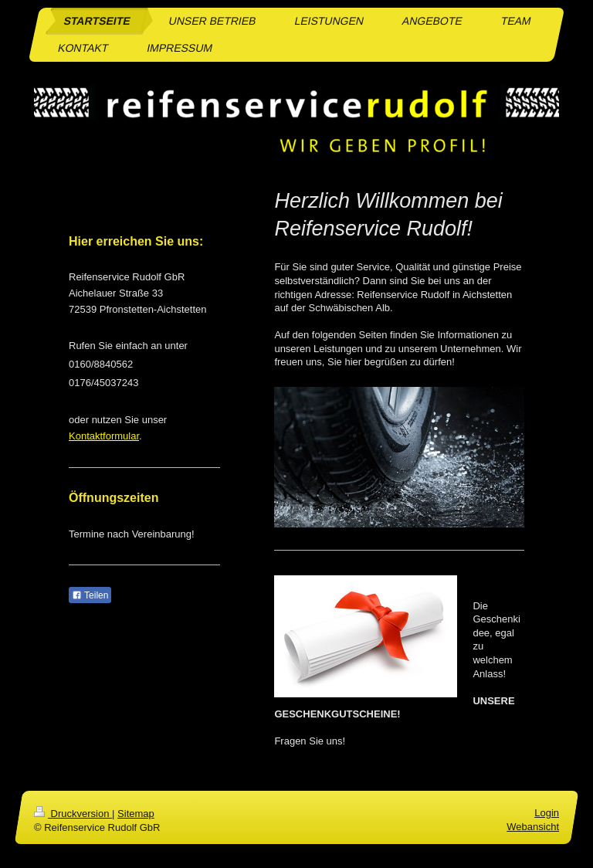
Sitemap (136, 814)
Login (547, 813)
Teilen (90, 595)
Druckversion (73, 814)
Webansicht (533, 827)
